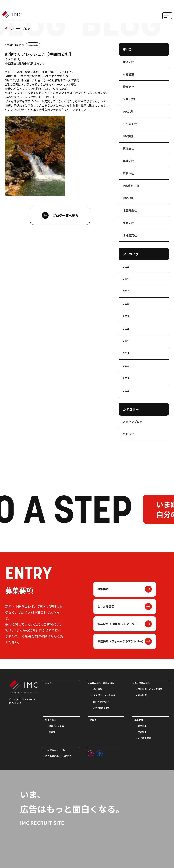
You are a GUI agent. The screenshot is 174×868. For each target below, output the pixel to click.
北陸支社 (128, 161)
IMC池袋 (128, 198)
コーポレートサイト (55, 750)
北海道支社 (130, 235)
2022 (126, 316)
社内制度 (142, 695)
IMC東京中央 (131, 186)
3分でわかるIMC (101, 708)
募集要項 (103, 589)
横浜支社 (128, 62)
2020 (126, 341)
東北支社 (128, 223)
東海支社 (128, 148)
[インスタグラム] (91, 752)
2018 (126, 366)
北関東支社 (130, 210)
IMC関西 (128, 136)
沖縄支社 (128, 87)
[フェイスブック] (100, 752)
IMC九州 (128, 111)
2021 (126, 328)
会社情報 (98, 689)
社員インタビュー (57, 726)
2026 (126, 266)
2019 (126, 353)
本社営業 (128, 74)
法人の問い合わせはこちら (58, 756)
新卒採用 (142, 726)
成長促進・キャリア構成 (150, 689)
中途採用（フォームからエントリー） (121, 641)
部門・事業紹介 (101, 701)
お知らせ (128, 434)
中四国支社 (33, 45)
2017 (126, 378)
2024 (126, 291)
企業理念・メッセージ (104, 695)
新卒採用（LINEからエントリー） (119, 624)
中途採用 (142, 732)
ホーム (48, 683)
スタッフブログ (133, 422)
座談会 (52, 732)
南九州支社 (130, 99)
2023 (126, 304)
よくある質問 (106, 606)
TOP (12, 28)
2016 (126, 390)
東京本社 (128, 173)
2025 (126, 279)
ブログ (93, 720)
